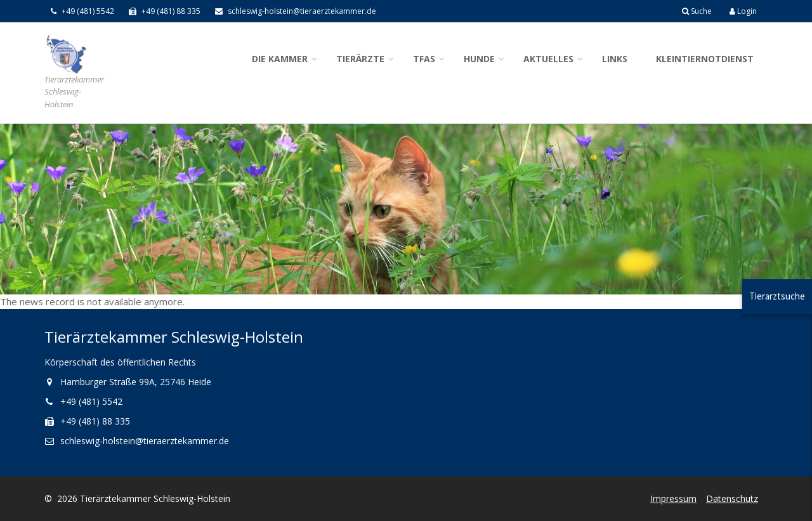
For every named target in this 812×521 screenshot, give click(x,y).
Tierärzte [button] (360, 59)
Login (743, 11)
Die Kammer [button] (280, 59)
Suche (697, 11)
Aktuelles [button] (548, 59)
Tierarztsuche (777, 296)
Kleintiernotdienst (705, 59)
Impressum (673, 498)
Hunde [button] (479, 59)
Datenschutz (732, 498)
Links (615, 59)
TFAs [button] (424, 59)
